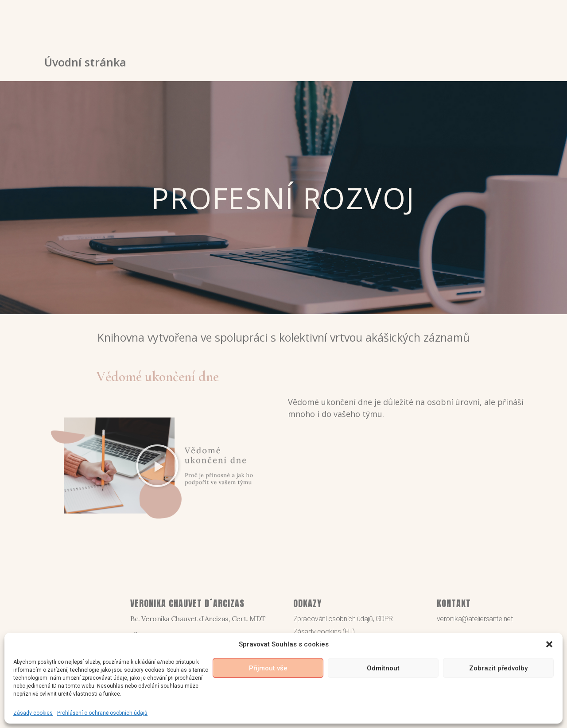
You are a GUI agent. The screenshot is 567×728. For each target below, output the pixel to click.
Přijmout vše (268, 668)
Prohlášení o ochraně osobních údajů (102, 713)
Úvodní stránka (85, 62)
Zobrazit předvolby (498, 668)
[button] (549, 644)
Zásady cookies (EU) (324, 632)
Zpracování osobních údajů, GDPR (343, 619)
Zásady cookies (33, 713)
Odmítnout (383, 668)
